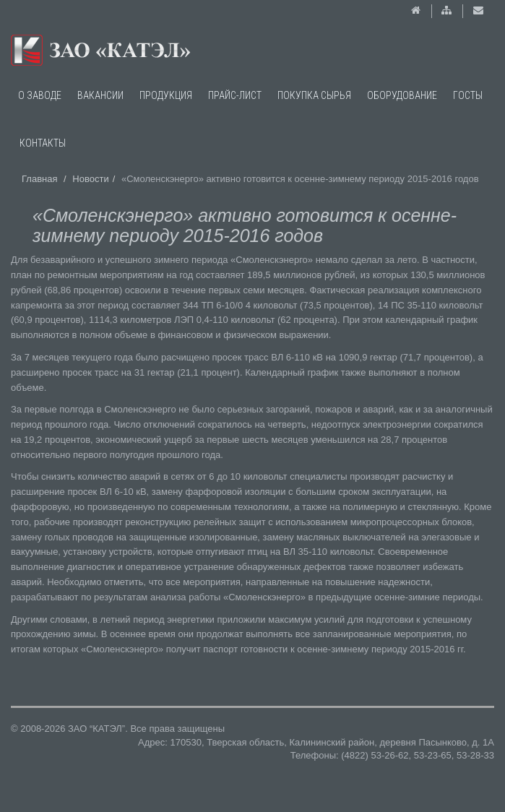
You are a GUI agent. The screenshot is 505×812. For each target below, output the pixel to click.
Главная (39, 179)
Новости (90, 179)
